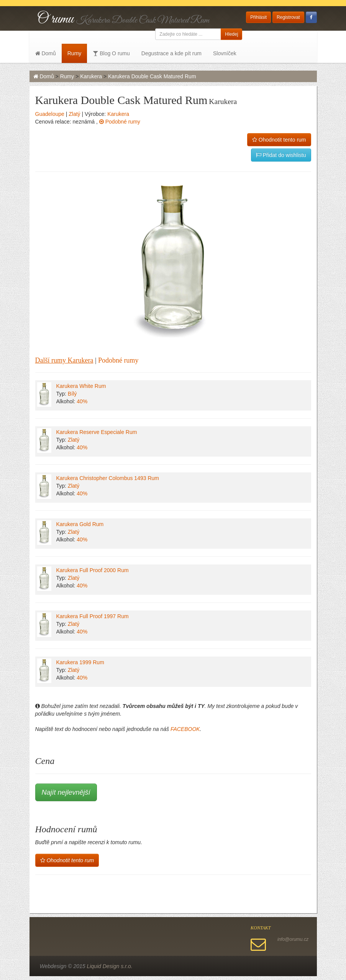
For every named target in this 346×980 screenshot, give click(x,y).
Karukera (91, 76)
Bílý (72, 394)
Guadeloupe (50, 114)
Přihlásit (258, 17)
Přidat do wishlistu (281, 155)
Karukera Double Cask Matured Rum (152, 76)
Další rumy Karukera (64, 360)
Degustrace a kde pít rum (171, 53)
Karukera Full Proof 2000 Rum (93, 570)
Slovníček (225, 53)
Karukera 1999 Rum (80, 662)
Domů (46, 53)
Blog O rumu (111, 53)
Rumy (75, 53)
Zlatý (74, 114)
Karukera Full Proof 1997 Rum (93, 616)
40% (82, 401)
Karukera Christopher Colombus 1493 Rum (108, 478)
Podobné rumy (120, 122)
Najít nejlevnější (66, 792)
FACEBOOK (185, 729)
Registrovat (288, 17)
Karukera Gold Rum (80, 524)
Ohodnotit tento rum (279, 140)
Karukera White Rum (81, 386)
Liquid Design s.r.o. (109, 966)
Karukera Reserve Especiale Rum (97, 432)
